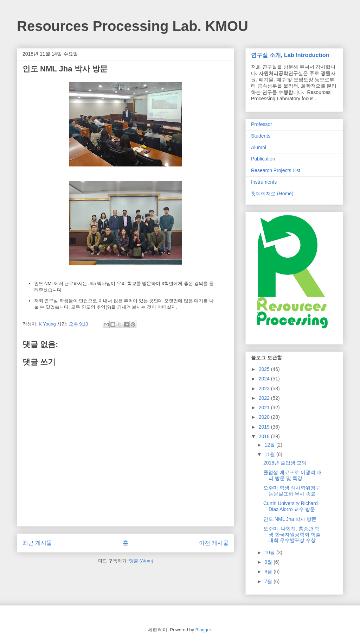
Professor (262, 124)
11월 (270, 454)
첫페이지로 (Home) (272, 194)
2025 (265, 369)
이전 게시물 (214, 543)
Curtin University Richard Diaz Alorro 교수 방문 (291, 506)
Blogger (203, 630)
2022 (265, 398)
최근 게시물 (37, 543)
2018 (265, 436)
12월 (270, 445)
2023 (265, 389)
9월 (269, 562)
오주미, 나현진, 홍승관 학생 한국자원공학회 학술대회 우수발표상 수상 (292, 535)
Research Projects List (276, 170)
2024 (265, 379)
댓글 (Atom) (141, 561)
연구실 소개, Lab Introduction (290, 55)
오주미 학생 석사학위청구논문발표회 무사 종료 (292, 491)
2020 (265, 417)
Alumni (259, 147)
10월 (270, 553)
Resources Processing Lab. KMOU (133, 26)
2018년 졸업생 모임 (285, 463)
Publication (263, 159)
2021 (265, 408)
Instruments (264, 182)
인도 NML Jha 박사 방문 (290, 519)
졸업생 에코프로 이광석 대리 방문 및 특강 (292, 475)
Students (261, 136)
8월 (269, 572)
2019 (265, 427)
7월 (269, 581)
